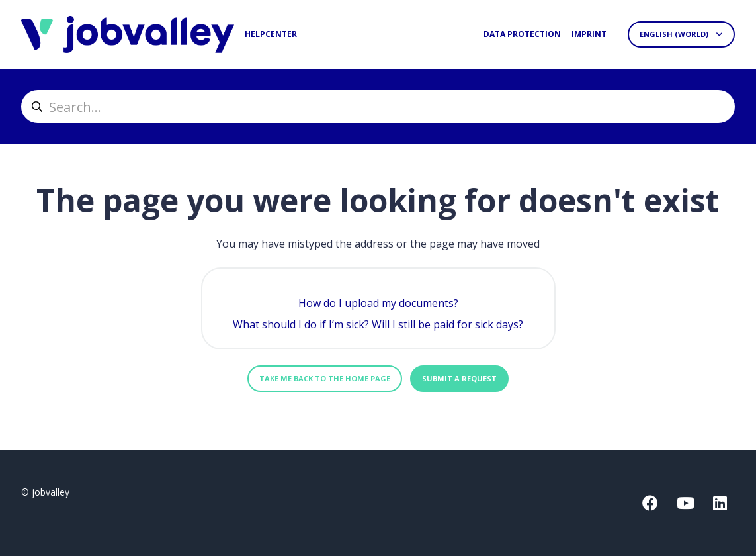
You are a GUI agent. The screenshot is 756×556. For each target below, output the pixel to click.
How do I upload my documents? (378, 303)
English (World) (675, 34)
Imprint (589, 34)
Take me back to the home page (325, 378)
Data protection (522, 34)
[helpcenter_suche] (378, 107)
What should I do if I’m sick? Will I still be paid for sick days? (378, 324)
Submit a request (459, 378)
